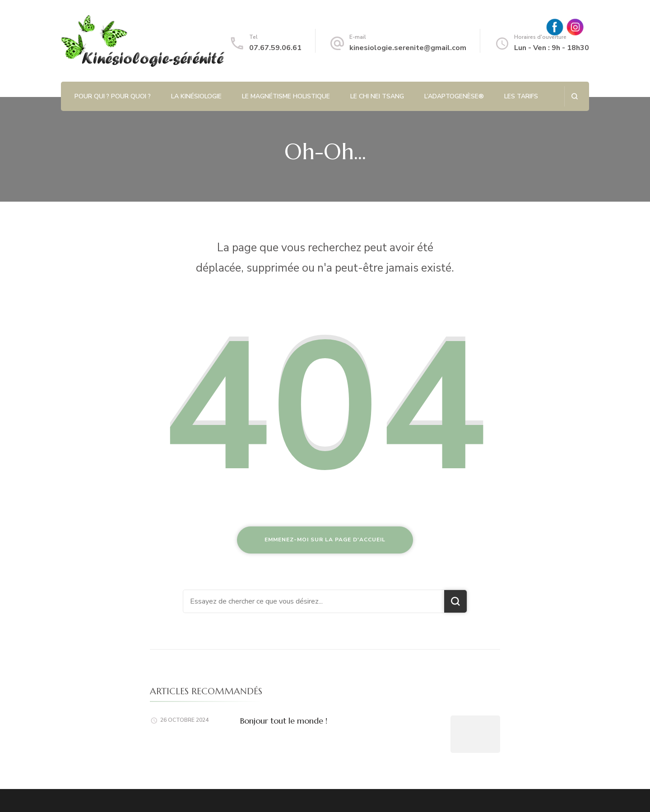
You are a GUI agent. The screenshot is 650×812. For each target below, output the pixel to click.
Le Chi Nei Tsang (377, 96)
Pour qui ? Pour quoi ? (113, 96)
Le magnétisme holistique (286, 96)
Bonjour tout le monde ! (284, 721)
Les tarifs (521, 96)
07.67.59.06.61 (275, 48)
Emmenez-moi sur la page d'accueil (325, 540)
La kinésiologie (196, 96)
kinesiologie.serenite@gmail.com (408, 48)
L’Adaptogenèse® (454, 96)
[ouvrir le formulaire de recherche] (574, 96)
